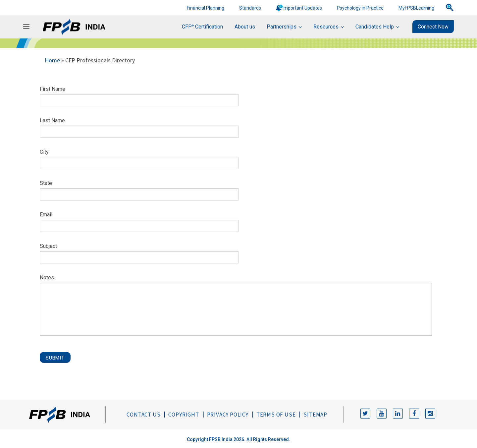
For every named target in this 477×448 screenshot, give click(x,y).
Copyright (184, 415)
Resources (326, 27)
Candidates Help (375, 27)
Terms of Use (276, 415)
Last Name (52, 120)
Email (46, 215)
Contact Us (143, 415)
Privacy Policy (228, 415)
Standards (250, 8)
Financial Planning (206, 8)
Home (52, 60)
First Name (53, 89)
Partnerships (282, 27)
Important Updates (302, 8)
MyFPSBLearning (416, 8)
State (46, 183)
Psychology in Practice (360, 8)
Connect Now (433, 27)
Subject (48, 246)
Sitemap (315, 415)
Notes (47, 278)
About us (245, 27)
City (44, 152)
